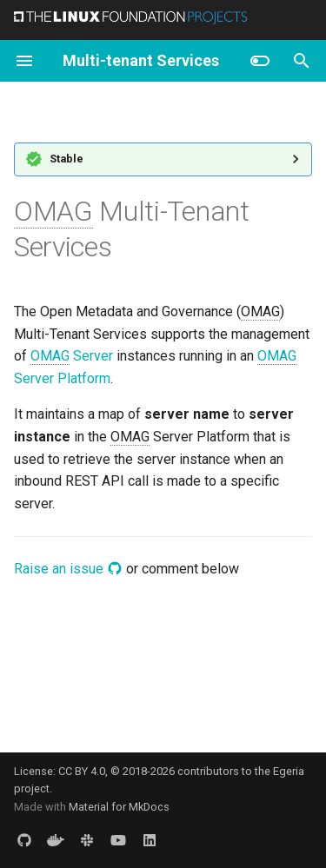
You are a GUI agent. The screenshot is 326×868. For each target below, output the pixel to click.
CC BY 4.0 (82, 771)
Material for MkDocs (119, 807)
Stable (67, 159)
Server (72, 356)
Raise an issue (68, 569)
